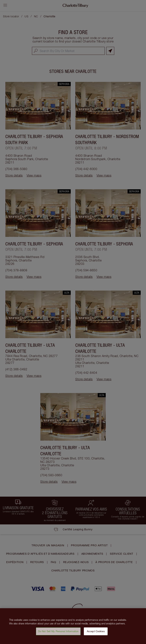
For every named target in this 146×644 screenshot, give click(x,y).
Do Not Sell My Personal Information (58, 633)
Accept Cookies (96, 633)
